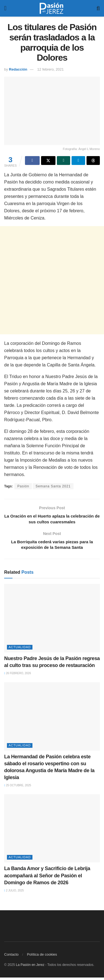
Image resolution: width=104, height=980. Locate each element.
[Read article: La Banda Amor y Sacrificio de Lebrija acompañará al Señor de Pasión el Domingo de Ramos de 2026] (52, 831)
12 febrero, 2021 (50, 69)
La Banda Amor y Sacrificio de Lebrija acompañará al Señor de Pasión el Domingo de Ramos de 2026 (47, 878)
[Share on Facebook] (32, 161)
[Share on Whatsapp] (64, 161)
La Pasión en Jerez (30, 967)
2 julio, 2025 (14, 893)
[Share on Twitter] (48, 161)
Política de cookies (42, 957)
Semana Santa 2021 (53, 486)
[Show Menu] (5, 8)
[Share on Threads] (93, 161)
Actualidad (20, 650)
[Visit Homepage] (52, 8)
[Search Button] (98, 8)
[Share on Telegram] (78, 161)
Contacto (11, 957)
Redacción (18, 69)
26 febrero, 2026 (17, 676)
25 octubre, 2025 (18, 788)
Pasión (23, 486)
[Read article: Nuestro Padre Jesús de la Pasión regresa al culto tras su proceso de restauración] (52, 621)
